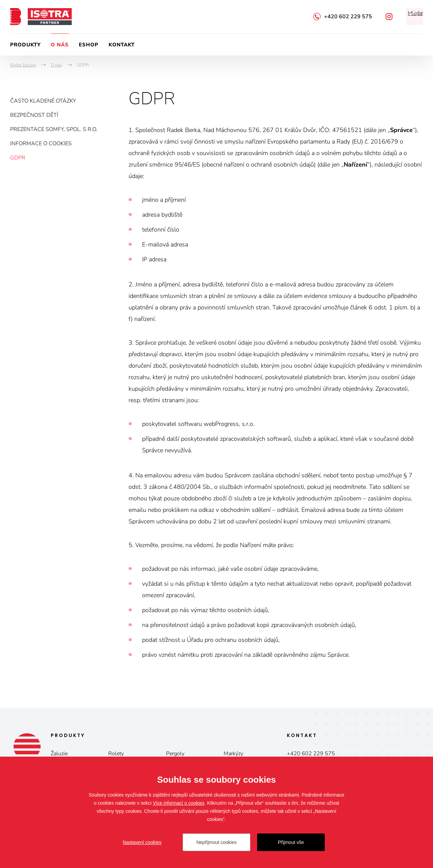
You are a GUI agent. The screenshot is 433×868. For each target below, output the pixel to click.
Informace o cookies (41, 144)
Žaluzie (59, 754)
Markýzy (233, 754)
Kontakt (122, 45)
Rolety (116, 754)
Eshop (89, 45)
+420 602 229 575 (348, 17)
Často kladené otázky (43, 101)
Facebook (389, 17)
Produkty (25, 45)
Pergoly (175, 754)
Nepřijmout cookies (216, 842)
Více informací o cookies (179, 803)
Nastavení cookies (142, 842)
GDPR (18, 158)
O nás (60, 45)
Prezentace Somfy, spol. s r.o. (54, 129)
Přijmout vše (291, 842)
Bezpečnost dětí (34, 115)
